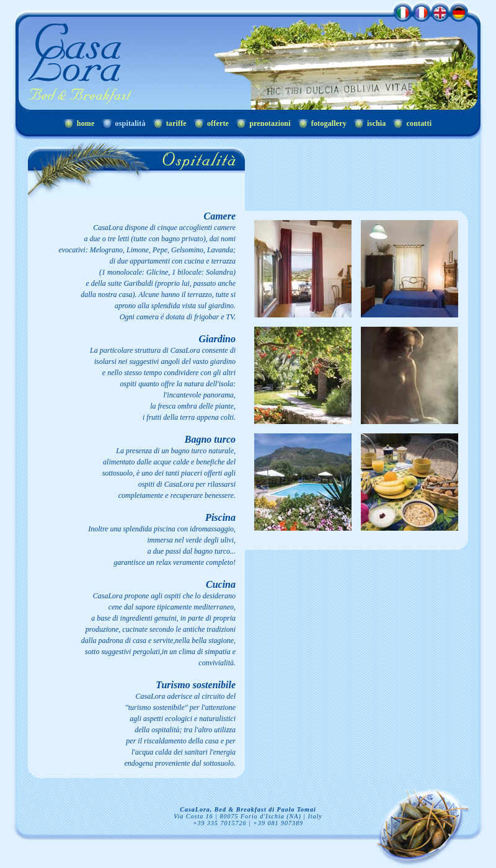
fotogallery (329, 123)
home (86, 123)
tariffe (176, 123)
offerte (218, 123)
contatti (419, 123)
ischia (376, 123)
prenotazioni (270, 123)
